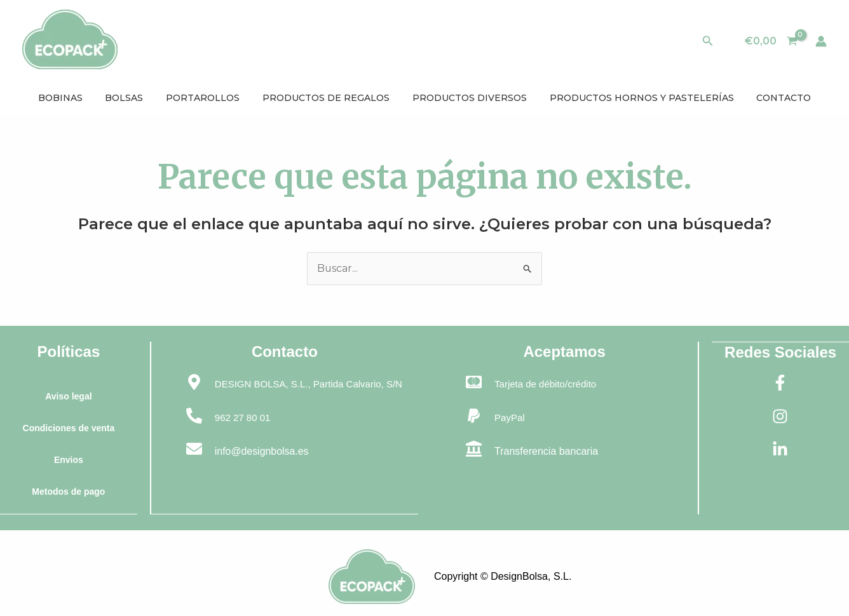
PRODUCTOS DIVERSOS (466, 98)
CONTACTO (773, 98)
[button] (708, 41)
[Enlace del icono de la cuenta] (821, 41)
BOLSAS (132, 98)
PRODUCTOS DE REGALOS (326, 98)
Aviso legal (68, 396)
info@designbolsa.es (263, 451)
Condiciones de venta (68, 428)
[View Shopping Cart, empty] (771, 41)
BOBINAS (71, 98)
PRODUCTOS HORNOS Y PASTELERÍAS (634, 98)
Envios (69, 460)
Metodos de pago (68, 492)
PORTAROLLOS (207, 98)
